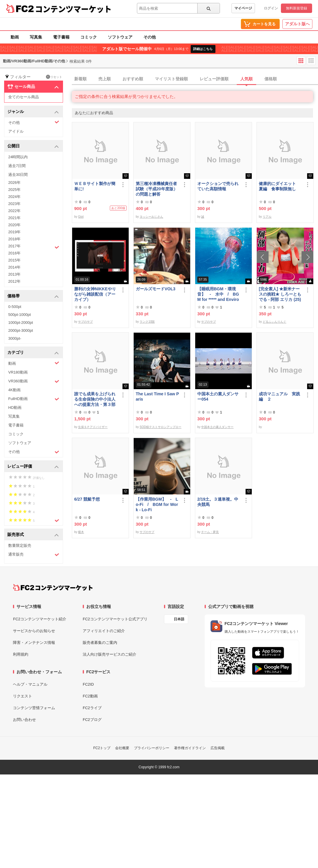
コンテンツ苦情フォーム (34, 708)
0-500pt (15, 307)
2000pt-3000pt (21, 330)
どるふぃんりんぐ (274, 322)
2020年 (14, 225)
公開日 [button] (33, 146)
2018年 (14, 239)
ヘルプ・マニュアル (30, 684)
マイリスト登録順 (171, 79)
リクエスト (23, 696)
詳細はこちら (203, 49)
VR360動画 (34, 381)
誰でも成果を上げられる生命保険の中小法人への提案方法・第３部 (95, 399)
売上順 (105, 79)
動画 (15, 37)
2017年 (34, 247)
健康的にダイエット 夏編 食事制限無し (279, 186)
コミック (89, 37)
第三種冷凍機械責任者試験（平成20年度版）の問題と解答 (157, 189)
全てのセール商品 (24, 97)
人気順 (246, 79)
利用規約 (21, 654)
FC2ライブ (92, 708)
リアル (267, 217)
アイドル (16, 131)
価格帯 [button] (33, 296)
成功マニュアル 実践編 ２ (279, 396)
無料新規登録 (297, 8)
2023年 (14, 204)
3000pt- (15, 338)
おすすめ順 (133, 79)
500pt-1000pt (20, 315)
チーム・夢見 (210, 532)
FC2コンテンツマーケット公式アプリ (115, 619)
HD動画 (15, 408)
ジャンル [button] (33, 112)
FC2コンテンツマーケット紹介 (40, 619)
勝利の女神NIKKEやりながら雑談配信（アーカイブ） (95, 294)
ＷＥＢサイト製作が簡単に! (95, 186)
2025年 (14, 190)
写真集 (36, 37)
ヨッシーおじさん (151, 217)
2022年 (14, 211)
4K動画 (14, 390)
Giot (81, 217)
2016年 (14, 253)
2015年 (14, 260)
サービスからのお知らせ (34, 631)
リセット (54, 77)
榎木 (81, 532)
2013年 (14, 274)
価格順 (271, 79)
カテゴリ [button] (33, 353)
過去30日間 (18, 175)
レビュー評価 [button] (33, 467)
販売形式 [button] (33, 535)
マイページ (243, 8)
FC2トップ (102, 748)
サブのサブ (85, 322)
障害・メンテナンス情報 (34, 643)
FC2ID (88, 684)
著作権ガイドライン (190, 748)
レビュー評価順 (214, 79)
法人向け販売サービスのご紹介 (110, 654)
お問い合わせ (24, 720)
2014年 (14, 267)
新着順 (80, 79)
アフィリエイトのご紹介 (104, 631)
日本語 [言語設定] (179, 619)
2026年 (14, 183)
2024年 (14, 197)
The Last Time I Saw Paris (157, 396)
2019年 (14, 232)
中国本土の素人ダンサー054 (218, 396)
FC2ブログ (92, 720)
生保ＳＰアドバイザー (93, 427)
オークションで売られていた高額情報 (218, 186)
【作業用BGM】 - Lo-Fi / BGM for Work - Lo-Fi (157, 504)
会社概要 (122, 748)
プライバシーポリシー (152, 748)
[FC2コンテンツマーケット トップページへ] (53, 587)
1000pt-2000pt (21, 323)
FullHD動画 (34, 399)
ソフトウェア (120, 37)
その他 (150, 37)
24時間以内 (18, 157)
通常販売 (34, 555)
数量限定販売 (20, 545)
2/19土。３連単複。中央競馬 (218, 502)
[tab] (195, 79)
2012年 (14, 281)
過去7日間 (17, 166)
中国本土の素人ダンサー (217, 427)
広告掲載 (218, 748)
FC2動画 (90, 696)
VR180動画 (18, 372)
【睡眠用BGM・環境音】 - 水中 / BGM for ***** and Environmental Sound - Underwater (218, 294)
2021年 (14, 218)
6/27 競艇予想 (87, 499)
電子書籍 (61, 37)
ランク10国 (147, 322)
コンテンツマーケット (73, 9)
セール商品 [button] (33, 87)
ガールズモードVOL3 (156, 289)
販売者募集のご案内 (100, 643)
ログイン (271, 8)
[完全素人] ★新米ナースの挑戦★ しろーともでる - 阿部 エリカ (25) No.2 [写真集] (280, 294)
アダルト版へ (297, 24)
